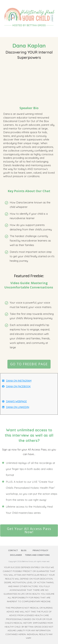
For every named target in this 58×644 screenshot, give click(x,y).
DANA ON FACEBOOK (18, 386)
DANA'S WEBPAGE (16, 401)
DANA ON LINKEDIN (18, 407)
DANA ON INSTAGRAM (19, 381)
